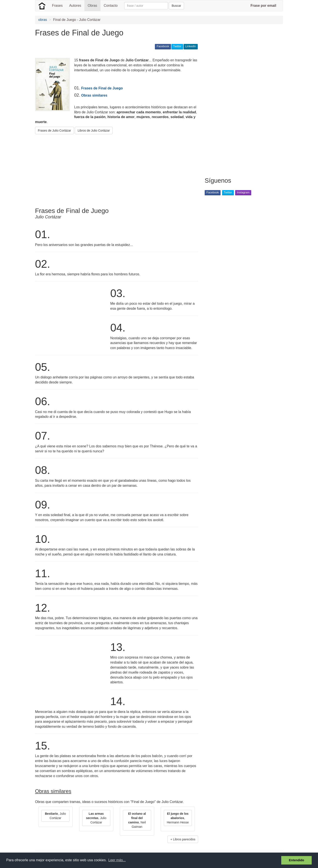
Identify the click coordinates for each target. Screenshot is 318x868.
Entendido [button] (296, 860)
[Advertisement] (114, 169)
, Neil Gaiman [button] (137, 820)
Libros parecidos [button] (184, 839)
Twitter (177, 46)
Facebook (163, 46)
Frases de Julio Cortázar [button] (54, 130)
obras (43, 20)
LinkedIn (191, 46)
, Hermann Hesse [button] (178, 818)
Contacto (111, 6)
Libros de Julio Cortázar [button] (94, 130)
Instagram (243, 192)
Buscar (176, 6)
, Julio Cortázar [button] (56, 816)
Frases (57, 6)
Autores (75, 6)
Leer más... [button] (117, 860)
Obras (92, 6)
